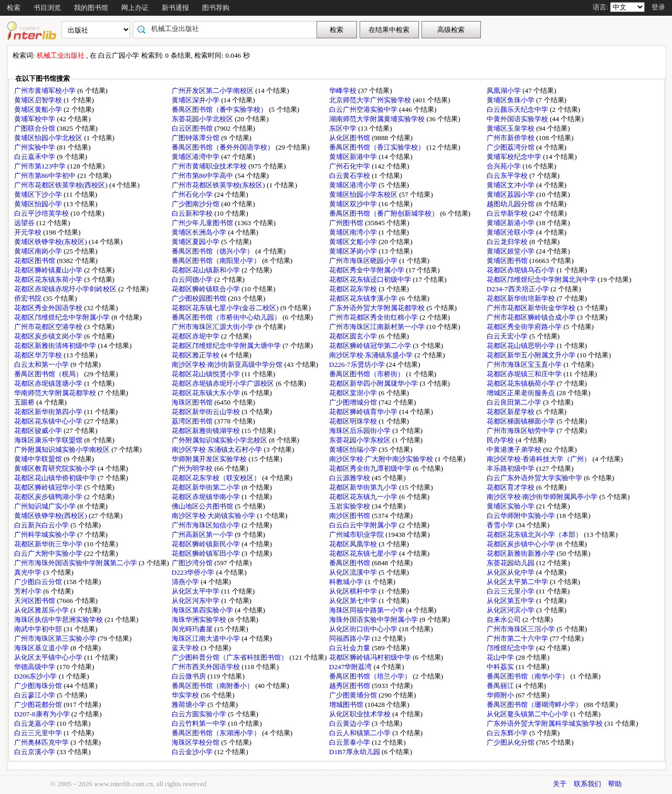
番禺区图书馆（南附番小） (213, 686)
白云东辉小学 (508, 733)
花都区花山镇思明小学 (522, 346)
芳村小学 (29, 591)
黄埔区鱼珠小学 (511, 100)
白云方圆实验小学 (200, 714)
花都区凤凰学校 (354, 544)
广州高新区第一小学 (203, 534)
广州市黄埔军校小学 (46, 91)
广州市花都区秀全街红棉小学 (374, 317)
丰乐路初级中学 (511, 468)
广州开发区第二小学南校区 (213, 91)
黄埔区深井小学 (196, 100)
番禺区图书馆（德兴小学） (213, 251)
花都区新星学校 (511, 412)
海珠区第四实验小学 (203, 610)
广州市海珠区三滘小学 (522, 629)
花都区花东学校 (354, 289)
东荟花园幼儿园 (511, 563)
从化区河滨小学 (511, 610)
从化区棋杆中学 (354, 591)
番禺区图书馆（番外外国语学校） (224, 147)
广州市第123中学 (41, 166)
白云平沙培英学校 (42, 213)
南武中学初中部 (39, 629)
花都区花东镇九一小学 (364, 497)
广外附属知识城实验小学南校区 (63, 449)
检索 (14, 8)
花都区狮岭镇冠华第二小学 (371, 346)
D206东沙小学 (36, 676)
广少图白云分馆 (39, 582)
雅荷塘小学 (190, 705)
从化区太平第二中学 (518, 582)
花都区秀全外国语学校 (49, 308)
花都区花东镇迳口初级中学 (371, 279)
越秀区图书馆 (350, 686)
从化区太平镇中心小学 (49, 657)
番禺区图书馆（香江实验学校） (378, 147)
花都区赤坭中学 (196, 336)
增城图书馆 (347, 705)
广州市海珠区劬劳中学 (522, 431)
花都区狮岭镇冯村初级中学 (371, 657)
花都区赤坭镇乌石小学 (522, 270)
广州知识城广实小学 (46, 506)
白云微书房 (190, 676)
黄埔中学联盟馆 (39, 459)
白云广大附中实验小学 (49, 553)
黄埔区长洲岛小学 (200, 232)
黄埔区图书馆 (508, 261)
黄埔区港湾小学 (354, 185)
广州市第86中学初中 (46, 176)
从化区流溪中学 (354, 572)
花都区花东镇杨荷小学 (522, 383)
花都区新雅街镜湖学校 (207, 431)
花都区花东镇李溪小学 (364, 298)
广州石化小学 (193, 194)
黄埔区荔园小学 (511, 194)
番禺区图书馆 (350, 563)
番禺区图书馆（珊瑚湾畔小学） (535, 705)
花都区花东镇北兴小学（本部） (535, 534)
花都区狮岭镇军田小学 (207, 553)
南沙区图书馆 (350, 516)
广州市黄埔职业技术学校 (210, 166)
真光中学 (29, 572)
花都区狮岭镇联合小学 (207, 289)
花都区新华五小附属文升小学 (532, 355)
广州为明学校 (193, 468)
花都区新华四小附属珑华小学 (374, 383)
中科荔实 (501, 667)
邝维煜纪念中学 (511, 648)
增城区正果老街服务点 (522, 393)
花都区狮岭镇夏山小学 (49, 270)
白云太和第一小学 (42, 364)
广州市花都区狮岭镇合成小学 (532, 317)
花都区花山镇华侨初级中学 (56, 478)
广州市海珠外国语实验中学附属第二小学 (76, 563)
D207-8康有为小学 (43, 714)
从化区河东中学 (196, 601)
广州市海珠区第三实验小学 (56, 638)
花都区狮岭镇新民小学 (207, 544)
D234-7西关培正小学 (519, 289)
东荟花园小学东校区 (361, 440)
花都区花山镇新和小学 (207, 270)
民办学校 (501, 440)
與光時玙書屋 (193, 629)
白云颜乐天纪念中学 (518, 109)
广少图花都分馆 (39, 705)
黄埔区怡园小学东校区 (364, 194)
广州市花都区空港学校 (49, 327)
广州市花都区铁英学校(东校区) (219, 185)
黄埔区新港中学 (354, 157)
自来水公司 (505, 620)
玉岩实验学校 (350, 506)
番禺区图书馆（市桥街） (367, 374)
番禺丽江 (501, 686)
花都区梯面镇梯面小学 (522, 421)
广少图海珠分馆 (39, 686)
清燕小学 (186, 582)
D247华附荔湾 (351, 667)
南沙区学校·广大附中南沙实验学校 (382, 459)
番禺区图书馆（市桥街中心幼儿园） (227, 317)
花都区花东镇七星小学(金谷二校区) (226, 308)
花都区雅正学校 (196, 355)
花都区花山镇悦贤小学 (207, 374)
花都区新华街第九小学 (364, 487)
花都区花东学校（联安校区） (217, 478)
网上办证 (135, 8)
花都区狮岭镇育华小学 (364, 412)
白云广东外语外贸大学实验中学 (535, 478)
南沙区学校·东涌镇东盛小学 (372, 355)
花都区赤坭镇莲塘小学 (49, 383)
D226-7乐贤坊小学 (358, 364)
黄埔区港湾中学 (196, 157)
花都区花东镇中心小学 (49, 421)
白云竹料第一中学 (200, 723)
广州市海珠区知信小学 (207, 525)
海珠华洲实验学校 (200, 620)
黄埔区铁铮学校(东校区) (51, 242)
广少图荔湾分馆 (511, 147)
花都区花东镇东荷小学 (49, 279)
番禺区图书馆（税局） (49, 374)
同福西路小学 (350, 638)
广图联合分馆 (35, 128)
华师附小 (501, 695)
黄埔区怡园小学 (39, 204)
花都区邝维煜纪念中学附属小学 (63, 317)
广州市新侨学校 (511, 138)
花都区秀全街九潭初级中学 (371, 468)
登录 (658, 7)
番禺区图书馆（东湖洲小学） (217, 733)
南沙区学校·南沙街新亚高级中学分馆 (228, 364)
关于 (560, 784)
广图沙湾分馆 (193, 563)
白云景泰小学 (350, 742)
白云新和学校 (193, 213)
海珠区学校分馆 (196, 742)
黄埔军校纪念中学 (515, 157)
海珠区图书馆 (193, 402)
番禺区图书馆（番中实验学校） (220, 109)
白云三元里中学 (39, 733)
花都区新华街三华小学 (49, 544)
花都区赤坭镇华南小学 (207, 497)
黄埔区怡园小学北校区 (49, 138)
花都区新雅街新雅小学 (522, 553)
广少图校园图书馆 (200, 298)
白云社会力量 (350, 648)
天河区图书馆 (35, 601)
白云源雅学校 (350, 478)
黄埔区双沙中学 (354, 204)
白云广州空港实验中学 (364, 109)
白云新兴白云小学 (42, 525)
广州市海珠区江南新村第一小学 (378, 327)
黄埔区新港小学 (511, 223)
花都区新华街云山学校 (207, 412)
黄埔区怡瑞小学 (354, 449)
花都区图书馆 (35, 261)
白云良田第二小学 (515, 402)
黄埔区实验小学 (511, 506)
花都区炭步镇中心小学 (522, 544)
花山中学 (501, 657)
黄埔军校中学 (35, 119)
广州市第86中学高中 (203, 176)
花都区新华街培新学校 (522, 298)
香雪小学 (501, 525)
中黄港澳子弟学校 (515, 449)
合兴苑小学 (505, 166)
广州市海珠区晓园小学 (364, 261)
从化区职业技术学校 (361, 714)
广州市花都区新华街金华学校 (532, 308)
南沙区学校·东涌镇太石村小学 (218, 449)
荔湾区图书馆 (193, 421)
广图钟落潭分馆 (196, 138)
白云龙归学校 (508, 242)
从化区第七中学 (354, 601)
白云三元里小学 (511, 591)
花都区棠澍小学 (354, 393)
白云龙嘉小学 (35, 723)
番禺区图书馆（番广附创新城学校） (385, 213)
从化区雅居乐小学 (42, 610)
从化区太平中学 (196, 591)
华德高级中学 (35, 667)
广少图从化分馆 (511, 742)
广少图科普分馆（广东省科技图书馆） (230, 657)
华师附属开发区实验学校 (210, 459)
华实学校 (186, 695)
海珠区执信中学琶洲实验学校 (59, 620)
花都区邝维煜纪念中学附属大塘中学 (227, 346)
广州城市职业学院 (357, 534)
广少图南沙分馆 (196, 204)
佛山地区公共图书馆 (203, 506)
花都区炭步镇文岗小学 (49, 336)
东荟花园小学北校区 (203, 119)
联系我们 (587, 784)
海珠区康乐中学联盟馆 (49, 440)
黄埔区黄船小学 (39, 109)
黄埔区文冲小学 (511, 185)
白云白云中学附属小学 (364, 525)
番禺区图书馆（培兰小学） (371, 676)
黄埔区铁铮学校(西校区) (51, 516)
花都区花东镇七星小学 (364, 553)
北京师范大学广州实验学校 (371, 100)
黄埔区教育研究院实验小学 (56, 468)
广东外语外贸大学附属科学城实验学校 (545, 723)
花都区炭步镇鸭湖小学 (49, 497)
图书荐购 (216, 8)
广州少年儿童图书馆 (203, 223)
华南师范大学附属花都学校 (56, 393)
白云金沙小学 (193, 752)
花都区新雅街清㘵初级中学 (56, 346)
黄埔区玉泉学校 (511, 128)
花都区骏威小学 (39, 431)
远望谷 (25, 223)
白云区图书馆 (193, 128)
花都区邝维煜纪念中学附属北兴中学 (542, 279)
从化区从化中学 (511, 572)
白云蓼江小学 (35, 695)
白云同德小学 (193, 279)
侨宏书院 (29, 298)
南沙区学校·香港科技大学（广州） (540, 459)
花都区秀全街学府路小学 (525, 327)
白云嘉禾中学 (35, 157)
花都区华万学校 (39, 355)
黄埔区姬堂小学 (511, 251)
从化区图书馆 (350, 138)
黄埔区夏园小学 (196, 242)
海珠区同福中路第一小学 (367, 610)
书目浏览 (47, 8)
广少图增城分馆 (354, 402)
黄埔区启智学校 (39, 100)
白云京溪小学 (35, 752)
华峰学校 (344, 91)
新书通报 (175, 8)
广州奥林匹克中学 (42, 742)
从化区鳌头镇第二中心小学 (528, 714)
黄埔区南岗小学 (39, 251)
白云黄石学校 (350, 176)
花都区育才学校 (511, 487)
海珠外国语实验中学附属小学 (374, 620)
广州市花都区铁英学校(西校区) (62, 185)
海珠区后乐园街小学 (361, 431)
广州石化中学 (350, 166)
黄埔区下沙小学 (39, 194)
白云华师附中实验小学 (522, 516)
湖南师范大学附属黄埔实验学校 (378, 119)
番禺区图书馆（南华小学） (528, 676)
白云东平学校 (508, 176)
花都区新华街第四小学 (49, 412)
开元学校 (29, 232)
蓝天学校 (186, 648)
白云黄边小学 (350, 723)
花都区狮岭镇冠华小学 (49, 487)
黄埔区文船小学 (354, 242)
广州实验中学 (35, 147)
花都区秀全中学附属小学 (367, 270)
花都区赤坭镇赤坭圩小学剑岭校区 (66, 289)
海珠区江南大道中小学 (207, 638)
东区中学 (344, 128)
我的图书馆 (91, 8)
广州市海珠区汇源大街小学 (213, 327)
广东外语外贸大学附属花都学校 (378, 308)
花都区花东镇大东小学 (207, 393)
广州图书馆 (347, 223)
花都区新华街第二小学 (207, 487)
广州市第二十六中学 (518, 638)
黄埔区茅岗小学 (354, 251)
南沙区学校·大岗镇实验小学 (214, 516)
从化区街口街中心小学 (364, 629)
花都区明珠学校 (354, 421)
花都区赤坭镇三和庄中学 (525, 374)
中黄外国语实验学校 (518, 119)
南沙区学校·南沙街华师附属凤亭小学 (543, 497)
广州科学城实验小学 (46, 534)
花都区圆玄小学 (354, 336)
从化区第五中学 (511, 601)
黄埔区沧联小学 (511, 232)
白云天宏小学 (508, 336)
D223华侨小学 (194, 572)
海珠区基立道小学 (42, 648)
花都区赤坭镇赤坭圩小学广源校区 (224, 383)
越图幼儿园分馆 (511, 204)
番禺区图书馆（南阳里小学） (217, 261)
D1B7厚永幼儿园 (355, 752)
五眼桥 (25, 402)
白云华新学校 (508, 213)
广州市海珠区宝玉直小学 (525, 364)
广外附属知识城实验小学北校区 (220, 440)
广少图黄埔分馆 (354, 695)
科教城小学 (347, 582)
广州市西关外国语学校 (207, 667)
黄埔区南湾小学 (354, 232)
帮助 (615, 784)
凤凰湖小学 (505, 91)
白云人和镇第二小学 (361, 733)
